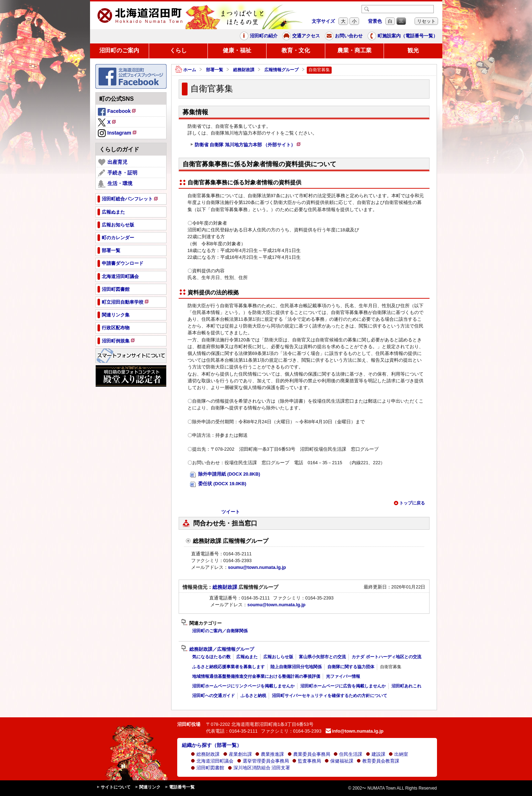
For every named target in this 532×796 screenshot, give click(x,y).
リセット (426, 21)
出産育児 (113, 162)
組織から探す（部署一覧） (212, 745)
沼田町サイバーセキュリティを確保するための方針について (330, 696)
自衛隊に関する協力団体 (351, 667)
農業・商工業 (354, 50)
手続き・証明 (118, 173)
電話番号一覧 (180, 787)
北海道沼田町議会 (212, 761)
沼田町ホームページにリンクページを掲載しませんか (243, 686)
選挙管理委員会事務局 (263, 761)
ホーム (186, 70)
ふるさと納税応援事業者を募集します (228, 667)
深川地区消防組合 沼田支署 (259, 768)
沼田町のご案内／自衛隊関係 (220, 631)
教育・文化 (296, 50)
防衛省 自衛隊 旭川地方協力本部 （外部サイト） (246, 145)
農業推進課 (270, 754)
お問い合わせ (344, 36)
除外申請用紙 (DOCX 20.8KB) (225, 474)
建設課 (376, 754)
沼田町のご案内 (119, 50)
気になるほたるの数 (211, 657)
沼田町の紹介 (259, 36)
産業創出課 (238, 754)
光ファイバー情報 (343, 676)
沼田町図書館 (207, 768)
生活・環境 (115, 184)
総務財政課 (244, 70)
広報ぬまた (247, 657)
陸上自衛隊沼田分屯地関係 (296, 667)
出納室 (398, 754)
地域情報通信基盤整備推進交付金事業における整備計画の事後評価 (256, 676)
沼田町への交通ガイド (214, 696)
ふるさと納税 (253, 696)
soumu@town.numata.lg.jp (257, 567)
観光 (413, 50)
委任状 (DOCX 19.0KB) (218, 484)
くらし (178, 50)
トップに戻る (409, 503)
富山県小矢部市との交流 (322, 657)
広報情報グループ (281, 70)
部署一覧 (215, 70)
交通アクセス (301, 36)
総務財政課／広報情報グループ (218, 649)
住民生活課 (348, 754)
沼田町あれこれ (406, 686)
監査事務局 (307, 761)
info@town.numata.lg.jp (355, 731)
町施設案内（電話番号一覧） (403, 36)
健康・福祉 (237, 50)
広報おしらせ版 (278, 657)
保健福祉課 (339, 761)
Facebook (117, 112)
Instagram (118, 133)
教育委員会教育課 (378, 761)
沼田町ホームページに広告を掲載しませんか (343, 686)
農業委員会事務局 (309, 754)
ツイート (231, 512)
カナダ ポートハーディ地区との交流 (386, 657)
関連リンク (148, 787)
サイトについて (114, 787)
